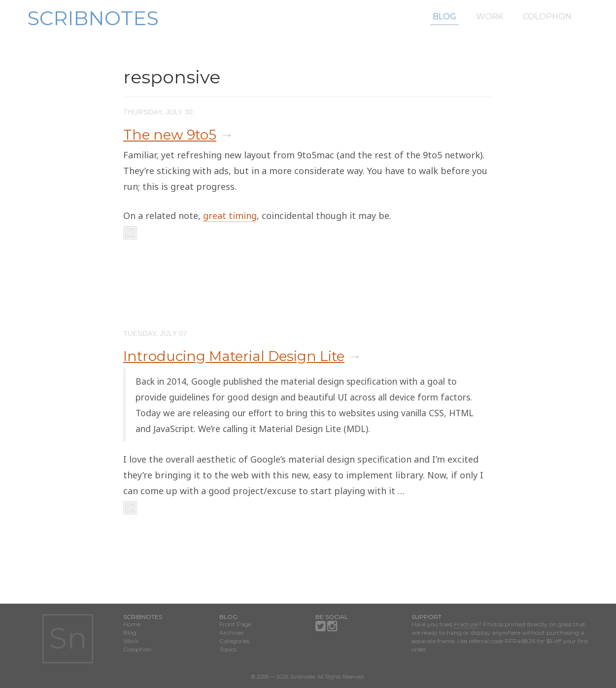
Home (132, 624)
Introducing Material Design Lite (234, 356)
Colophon (547, 17)
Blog (445, 17)
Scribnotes (93, 18)
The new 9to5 (170, 135)
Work (490, 17)
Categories (234, 641)
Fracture (466, 624)
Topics (228, 649)
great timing (230, 216)
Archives (231, 633)
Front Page (235, 624)
